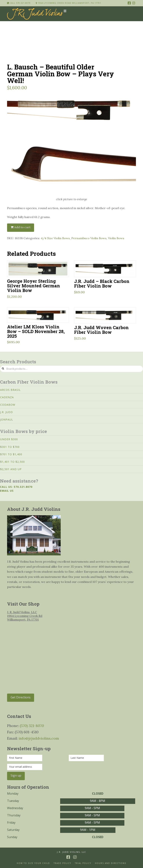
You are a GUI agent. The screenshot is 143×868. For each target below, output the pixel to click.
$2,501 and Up (11, 469)
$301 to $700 (10, 447)
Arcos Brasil (10, 390)
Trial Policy (83, 863)
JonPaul (7, 420)
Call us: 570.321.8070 (16, 487)
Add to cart (22, 227)
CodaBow (8, 405)
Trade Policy (62, 863)
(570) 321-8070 (32, 726)
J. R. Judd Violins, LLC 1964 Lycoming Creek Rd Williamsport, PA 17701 (25, 616)
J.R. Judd (7, 412)
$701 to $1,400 (11, 454)
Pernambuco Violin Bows (89, 238)
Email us (7, 491)
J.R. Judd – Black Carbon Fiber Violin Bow (102, 283)
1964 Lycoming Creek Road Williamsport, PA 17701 (68, 3)
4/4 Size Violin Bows (55, 238)
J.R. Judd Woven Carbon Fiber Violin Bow (101, 330)
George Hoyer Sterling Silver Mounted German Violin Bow (34, 286)
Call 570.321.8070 (19, 3)
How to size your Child (33, 863)
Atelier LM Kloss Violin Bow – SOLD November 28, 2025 (36, 331)
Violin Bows (116, 238)
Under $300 (9, 439)
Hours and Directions (111, 863)
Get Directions (21, 697)
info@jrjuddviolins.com (39, 738)
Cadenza (7, 397)
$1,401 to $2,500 (12, 462)
